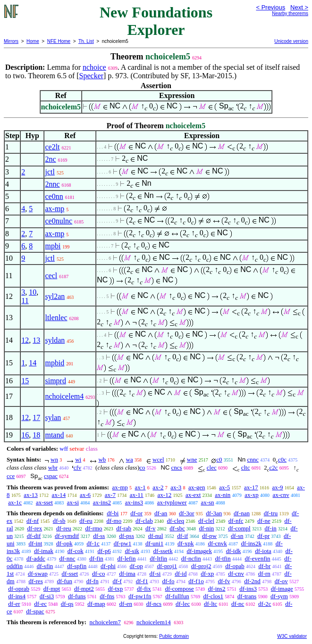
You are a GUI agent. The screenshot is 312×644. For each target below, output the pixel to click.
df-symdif (67, 536)
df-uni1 (154, 543)
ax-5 (224, 487)
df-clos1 (213, 596)
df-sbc (177, 528)
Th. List (86, 41)
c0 (219, 459)
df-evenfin (257, 558)
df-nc (238, 604)
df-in (270, 528)
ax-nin (223, 495)
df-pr (263, 536)
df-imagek (199, 551)
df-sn (237, 536)
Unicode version (291, 41)
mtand (54, 435)
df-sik (132, 551)
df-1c (93, 543)
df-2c (265, 604)
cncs (177, 467)
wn (54, 459)
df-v (151, 528)
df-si (155, 574)
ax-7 (110, 495)
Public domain (174, 636)
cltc (246, 467)
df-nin (207, 528)
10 (33, 292)
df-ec (40, 604)
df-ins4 (17, 596)
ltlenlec (56, 318)
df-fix (144, 589)
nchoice (94, 67)
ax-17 (251, 487)
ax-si (73, 502)
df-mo (114, 521)
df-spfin (77, 566)
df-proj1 (167, 566)
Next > (299, 7)
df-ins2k (251, 543)
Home (33, 41)
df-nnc (67, 558)
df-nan (242, 513)
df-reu (64, 528)
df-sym (279, 596)
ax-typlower (172, 502)
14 (33, 363)
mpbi (53, 246)
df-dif (34, 536)
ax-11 (137, 495)
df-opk (64, 543)
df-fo (168, 581)
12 (25, 340)
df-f (117, 581)
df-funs (77, 596)
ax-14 (59, 495)
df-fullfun (177, 596)
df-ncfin (191, 558)
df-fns (107, 596)
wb (102, 459)
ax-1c (15, 502)
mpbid (55, 363)
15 (25, 381)
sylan (53, 417)
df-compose (179, 589)
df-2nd (252, 581)
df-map (96, 604)
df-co (98, 574)
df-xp (207, 574)
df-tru (271, 513)
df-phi (108, 566)
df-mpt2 (84, 589)
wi (78, 459)
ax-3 (176, 487)
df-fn (93, 581)
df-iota (263, 551)
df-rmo (94, 528)
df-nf (33, 521)
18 (36, 435)
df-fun (64, 581)
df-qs (67, 604)
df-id (181, 574)
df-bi (113, 513)
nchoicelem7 (105, 622)
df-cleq (176, 521)
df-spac (35, 611)
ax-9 (277, 487)
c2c (274, 467)
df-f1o (196, 581)
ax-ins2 (102, 502)
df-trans (247, 596)
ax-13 (31, 495)
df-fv (224, 581)
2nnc (52, 184)
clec (212, 467)
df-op (136, 566)
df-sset (70, 574)
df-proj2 (201, 566)
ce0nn (54, 196)
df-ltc (211, 604)
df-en (125, 604)
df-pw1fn (140, 596)
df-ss (99, 536)
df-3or (187, 513)
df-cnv (236, 574)
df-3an (214, 513)
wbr (53, 467)
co (142, 467)
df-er (14, 604)
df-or (136, 513)
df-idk (234, 551)
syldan (55, 340)
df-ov (281, 581)
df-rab (124, 528)
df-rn (264, 574)
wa (130, 459)
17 (36, 417)
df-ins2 (217, 589)
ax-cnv (281, 495)
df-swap (38, 574)
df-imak (44, 551)
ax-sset (44, 502)
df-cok (76, 551)
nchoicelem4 (64, 396)
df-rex (34, 528)
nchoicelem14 (154, 622)
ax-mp (55, 209)
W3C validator (292, 636)
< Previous (270, 7)
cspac (51, 476)
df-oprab (19, 589)
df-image (282, 589)
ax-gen (197, 487)
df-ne (264, 521)
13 (36, 340)
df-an (161, 513)
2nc (50, 159)
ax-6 (85, 495)
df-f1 (142, 581)
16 (25, 435)
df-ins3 (248, 589)
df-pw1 (123, 543)
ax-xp (252, 495)
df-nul (156, 536)
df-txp (116, 589)
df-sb (59, 521)
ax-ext (193, 495)
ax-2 (158, 487)
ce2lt (52, 147)
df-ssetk (163, 551)
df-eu (86, 521)
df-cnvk (217, 543)
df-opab (235, 566)
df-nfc (236, 521)
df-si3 (47, 596)
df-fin (96, 558)
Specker (92, 76)
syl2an (55, 296)
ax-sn (207, 502)
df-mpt (52, 589)
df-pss (126, 536)
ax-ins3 (134, 502)
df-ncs (154, 604)
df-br (264, 566)
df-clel (206, 521)
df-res (35, 581)
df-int (35, 543)
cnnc (253, 459)
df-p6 (104, 551)
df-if (182, 536)
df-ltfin (158, 558)
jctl (50, 172)
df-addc (36, 558)
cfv (78, 467)
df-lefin (127, 558)
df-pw (209, 536)
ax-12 (165, 495)
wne (192, 459)
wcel (158, 459)
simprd (55, 381)
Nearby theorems (290, 13)
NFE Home (59, 41)
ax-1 (140, 487)
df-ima (127, 574)
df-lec (183, 604)
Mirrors (11, 41)
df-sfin (45, 566)
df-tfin (223, 558)
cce (11, 476)
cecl (51, 276)
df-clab (144, 521)
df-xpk (186, 543)
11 (25, 301)
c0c (282, 459)
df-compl (239, 528)
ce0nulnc (59, 221)
